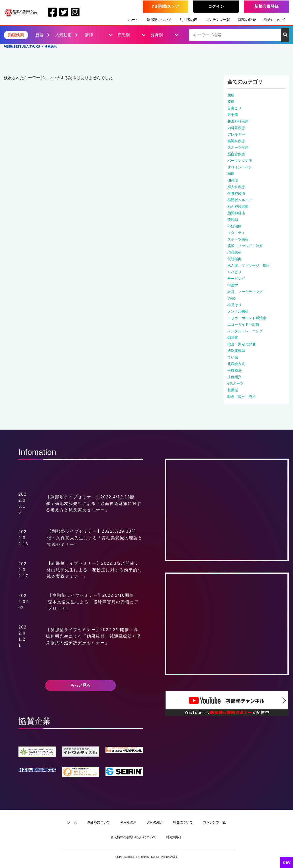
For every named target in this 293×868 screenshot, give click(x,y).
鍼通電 (233, 338)
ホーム (134, 20)
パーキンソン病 (240, 161)
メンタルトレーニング (245, 331)
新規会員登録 (267, 6)
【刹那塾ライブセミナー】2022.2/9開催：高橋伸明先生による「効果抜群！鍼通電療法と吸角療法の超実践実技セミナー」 (94, 636)
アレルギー (236, 134)
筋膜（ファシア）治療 (245, 246)
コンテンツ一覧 (218, 20)
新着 (43, 35)
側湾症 (233, 180)
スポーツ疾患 (238, 147)
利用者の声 (189, 20)
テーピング (236, 279)
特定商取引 (175, 837)
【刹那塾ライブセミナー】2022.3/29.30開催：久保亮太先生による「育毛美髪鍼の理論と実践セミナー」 (95, 538)
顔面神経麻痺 (238, 206)
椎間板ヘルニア (240, 200)
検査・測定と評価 (242, 344)
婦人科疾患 (236, 187)
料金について (275, 20)
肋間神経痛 (236, 213)
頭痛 (231, 174)
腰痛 (231, 95)
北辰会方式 (236, 364)
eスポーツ (235, 383)
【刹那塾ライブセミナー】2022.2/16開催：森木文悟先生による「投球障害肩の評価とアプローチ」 (93, 602)
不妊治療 (234, 226)
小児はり (234, 305)
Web (232, 298)
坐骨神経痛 (236, 193)
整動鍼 (233, 390)
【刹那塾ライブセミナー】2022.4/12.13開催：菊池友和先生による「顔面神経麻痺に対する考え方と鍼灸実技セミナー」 (94, 503)
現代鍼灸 (234, 252)
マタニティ (236, 233)
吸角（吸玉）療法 (242, 397)
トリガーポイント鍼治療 (247, 318)
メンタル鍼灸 (238, 311)
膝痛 (231, 102)
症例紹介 (234, 377)
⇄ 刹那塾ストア (166, 6)
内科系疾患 (236, 128)
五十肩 (233, 115)
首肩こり (234, 108)
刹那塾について (159, 20)
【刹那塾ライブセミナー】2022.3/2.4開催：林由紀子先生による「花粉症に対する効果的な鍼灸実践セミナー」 (94, 570)
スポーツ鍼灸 (238, 239)
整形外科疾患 (238, 121)
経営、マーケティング (245, 292)
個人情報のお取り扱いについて (133, 837)
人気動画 (66, 35)
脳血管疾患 (236, 154)
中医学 (233, 285)
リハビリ (234, 272)
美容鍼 (233, 220)
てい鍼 (233, 357)
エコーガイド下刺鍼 (243, 324)
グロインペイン (240, 167)
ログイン (216, 6)
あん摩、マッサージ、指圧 (249, 265)
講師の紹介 (247, 20)
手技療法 (234, 370)
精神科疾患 (236, 141)
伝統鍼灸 (234, 259)
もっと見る (81, 685)
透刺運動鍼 (236, 351)
